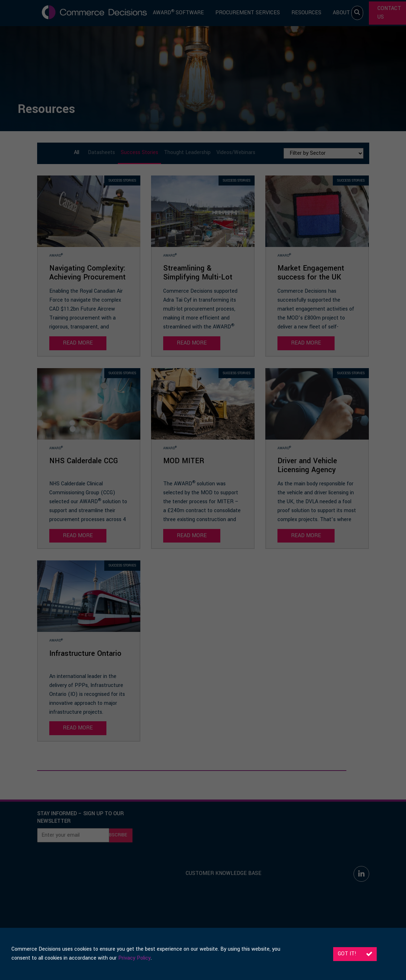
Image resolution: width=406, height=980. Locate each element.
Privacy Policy (134, 958)
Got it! (355, 954)
